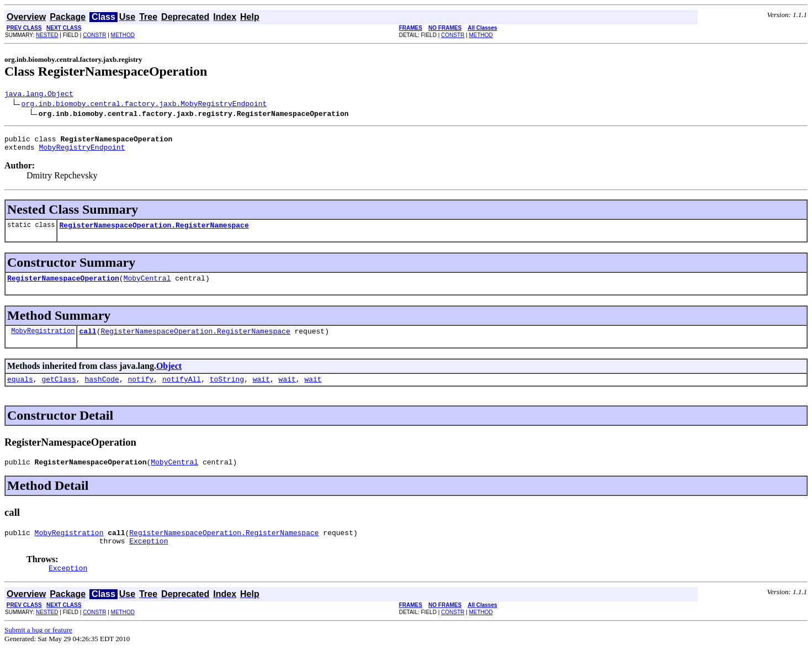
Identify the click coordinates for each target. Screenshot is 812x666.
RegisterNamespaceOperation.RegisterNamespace (154, 231)
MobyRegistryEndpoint (82, 152)
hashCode (102, 390)
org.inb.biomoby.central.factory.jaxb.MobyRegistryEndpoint (144, 105)
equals (20, 390)
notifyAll (182, 390)
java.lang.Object (39, 95)
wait (261, 390)
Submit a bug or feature (38, 648)
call (87, 341)
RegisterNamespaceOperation (63, 286)
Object (169, 376)
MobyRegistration (43, 340)
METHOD (123, 35)
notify (140, 390)
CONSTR (94, 35)
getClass (59, 390)
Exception (148, 557)
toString (227, 390)
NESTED (47, 35)
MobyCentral (147, 286)
